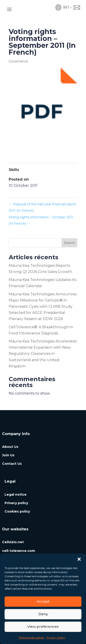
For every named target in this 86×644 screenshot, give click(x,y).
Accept (43, 601)
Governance (18, 61)
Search (70, 243)
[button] (79, 559)
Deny (43, 614)
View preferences (43, 627)
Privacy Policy (56, 637)
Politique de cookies (31, 637)
